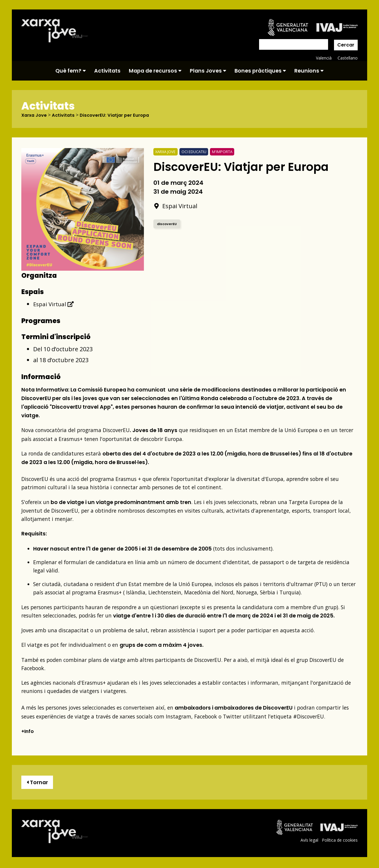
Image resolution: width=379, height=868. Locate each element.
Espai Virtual (54, 304)
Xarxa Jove (35, 115)
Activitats (107, 71)
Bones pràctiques (260, 71)
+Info (28, 731)
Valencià (323, 58)
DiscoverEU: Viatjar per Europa (120, 115)
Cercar (346, 45)
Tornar (38, 783)
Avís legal (309, 841)
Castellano (347, 58)
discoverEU (167, 224)
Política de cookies (339, 841)
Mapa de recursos (155, 71)
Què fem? (71, 71)
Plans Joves (208, 71)
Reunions (309, 71)
